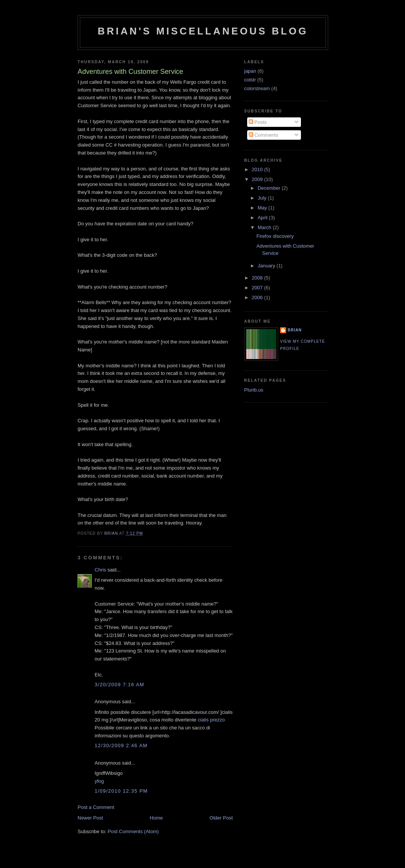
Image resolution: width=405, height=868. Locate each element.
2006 (258, 297)
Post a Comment (96, 807)
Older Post (221, 818)
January (267, 266)
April (263, 218)
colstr (250, 80)
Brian (295, 330)
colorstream (257, 88)
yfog (99, 781)
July (263, 198)
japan (250, 71)
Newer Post (90, 818)
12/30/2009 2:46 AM (121, 745)
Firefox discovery (275, 236)
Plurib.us (254, 390)
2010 (258, 169)
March (265, 227)
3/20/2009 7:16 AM (119, 685)
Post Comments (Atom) (133, 831)
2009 (258, 179)
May (263, 208)
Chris (100, 570)
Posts (258, 122)
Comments (263, 135)
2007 (258, 288)
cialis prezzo (211, 720)
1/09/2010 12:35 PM (121, 791)
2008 (258, 278)
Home (157, 818)
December (270, 188)
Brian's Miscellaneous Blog (203, 31)
